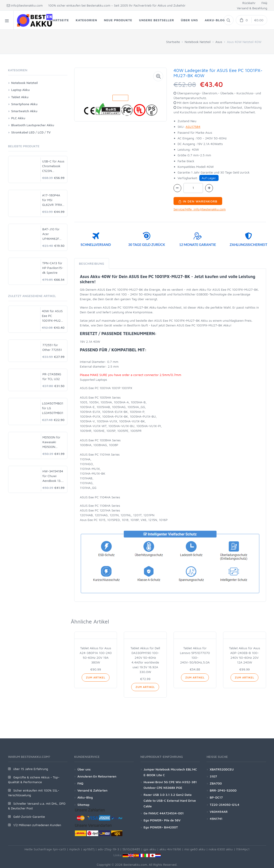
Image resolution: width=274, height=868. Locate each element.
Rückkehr (249, 3)
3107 (213, 776)
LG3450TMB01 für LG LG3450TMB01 (53, 408)
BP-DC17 (216, 797)
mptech (74, 849)
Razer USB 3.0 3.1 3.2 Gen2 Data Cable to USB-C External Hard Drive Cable (170, 800)
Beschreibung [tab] (92, 263)
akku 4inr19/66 (170, 849)
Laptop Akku (21, 90)
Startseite (173, 42)
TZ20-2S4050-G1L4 (224, 805)
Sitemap (83, 805)
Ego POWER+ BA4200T (161, 827)
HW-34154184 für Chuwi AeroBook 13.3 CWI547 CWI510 (53, 476)
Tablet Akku (20, 97)
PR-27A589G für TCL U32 (52, 376)
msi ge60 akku (195, 849)
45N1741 (216, 819)
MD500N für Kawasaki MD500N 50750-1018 (51, 442)
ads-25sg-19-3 (108, 849)
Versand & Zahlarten (92, 790)
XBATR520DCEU (222, 769)
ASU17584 (193, 127)
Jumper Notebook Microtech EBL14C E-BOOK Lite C (170, 772)
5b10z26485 (131, 849)
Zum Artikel (96, 677)
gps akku (150, 849)
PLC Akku (18, 118)
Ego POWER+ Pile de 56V (162, 820)
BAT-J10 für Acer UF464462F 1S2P (51, 234)
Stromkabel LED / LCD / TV (31, 132)
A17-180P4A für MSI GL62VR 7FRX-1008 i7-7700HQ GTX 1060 (53, 200)
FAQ (264, 3)
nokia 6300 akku (221, 849)
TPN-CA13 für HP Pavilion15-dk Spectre (53, 268)
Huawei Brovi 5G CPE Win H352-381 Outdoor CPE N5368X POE (170, 785)
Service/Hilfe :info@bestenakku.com (200, 209)
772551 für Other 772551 (52, 347)
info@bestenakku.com (25, 5)
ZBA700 (216, 783)
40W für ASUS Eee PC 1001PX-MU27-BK (53, 316)
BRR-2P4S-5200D (223, 790)
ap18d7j (89, 849)
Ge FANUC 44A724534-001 (164, 813)
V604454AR (219, 812)
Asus (219, 42)
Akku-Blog (85, 797)
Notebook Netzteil (198, 42)
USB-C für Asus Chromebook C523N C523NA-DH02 (53, 166)
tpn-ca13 (59, 849)
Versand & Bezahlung (252, 8)
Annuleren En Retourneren (97, 776)
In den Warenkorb (198, 201)
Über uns (84, 769)
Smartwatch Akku (24, 111)
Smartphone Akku (24, 104)
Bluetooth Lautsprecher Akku (33, 125)
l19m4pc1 (243, 849)
